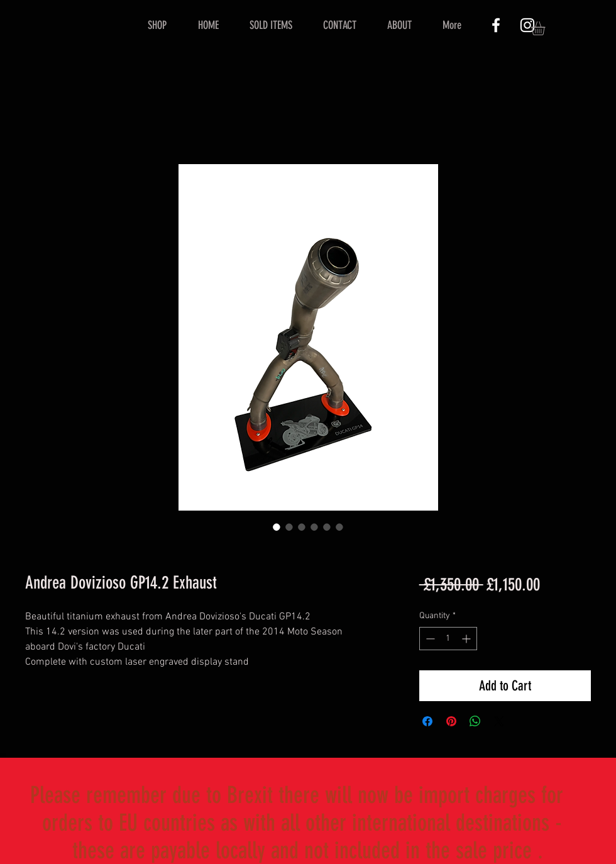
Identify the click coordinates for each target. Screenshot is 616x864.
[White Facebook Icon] (496, 25)
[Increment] (467, 639)
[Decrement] (429, 639)
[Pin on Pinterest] (451, 721)
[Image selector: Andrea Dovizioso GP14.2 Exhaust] (277, 527)
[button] (546, 28)
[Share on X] (499, 721)
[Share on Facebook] (427, 721)
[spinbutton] (448, 639)
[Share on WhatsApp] (475, 721)
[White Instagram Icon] (527, 25)
